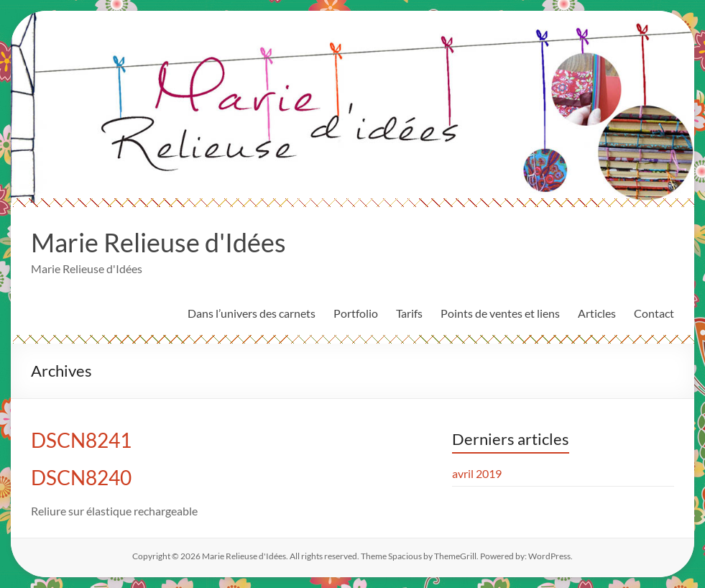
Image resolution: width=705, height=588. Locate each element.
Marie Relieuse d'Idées (158, 242)
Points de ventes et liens (500, 313)
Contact (654, 313)
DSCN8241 (81, 440)
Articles (597, 313)
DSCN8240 (81, 477)
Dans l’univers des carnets (252, 313)
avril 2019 (477, 473)
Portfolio (356, 313)
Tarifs (409, 313)
